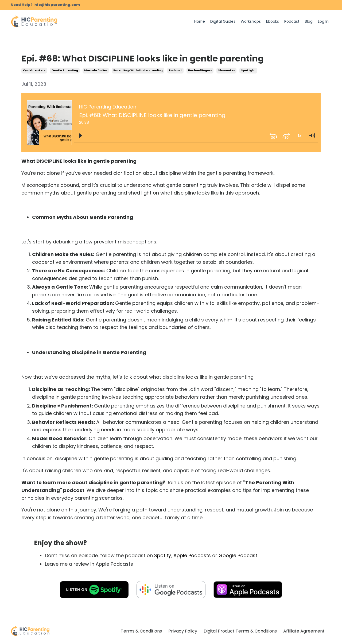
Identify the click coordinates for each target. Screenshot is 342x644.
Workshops (251, 22)
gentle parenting (65, 70)
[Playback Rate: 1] (299, 135)
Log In (323, 22)
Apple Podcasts (192, 555)
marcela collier (96, 70)
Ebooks (273, 22)
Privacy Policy (183, 631)
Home (199, 22)
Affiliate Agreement (304, 631)
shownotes (226, 70)
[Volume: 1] (312, 135)
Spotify (163, 555)
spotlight (248, 70)
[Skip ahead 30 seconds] (286, 135)
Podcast (292, 22)
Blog (309, 22)
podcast (175, 70)
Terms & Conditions (141, 631)
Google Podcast (238, 555)
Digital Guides (222, 22)
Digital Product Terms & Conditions (240, 631)
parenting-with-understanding (138, 70)
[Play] (80, 135)
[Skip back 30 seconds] (273, 135)
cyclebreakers (34, 70)
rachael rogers (200, 70)
